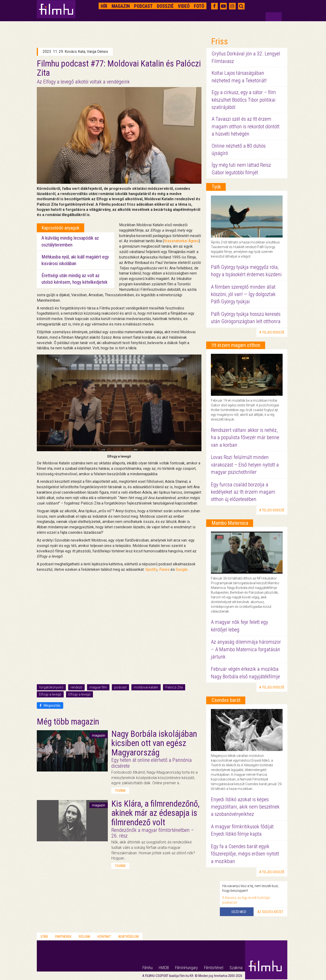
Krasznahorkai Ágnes (181, 241)
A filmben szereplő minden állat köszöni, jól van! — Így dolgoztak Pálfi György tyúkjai (243, 294)
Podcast (143, 6)
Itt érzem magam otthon (236, 345)
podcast (120, 687)
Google (182, 569)
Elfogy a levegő (50, 694)
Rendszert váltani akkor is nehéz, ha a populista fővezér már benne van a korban (245, 438)
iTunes (164, 569)
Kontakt (104, 937)
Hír (104, 6)
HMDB (164, 968)
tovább (120, 791)
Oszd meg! (239, 912)
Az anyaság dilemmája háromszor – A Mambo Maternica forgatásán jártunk (246, 649)
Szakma (236, 968)
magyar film (98, 687)
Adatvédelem (128, 937)
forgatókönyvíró (51, 687)
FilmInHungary (186, 968)
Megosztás (50, 705)
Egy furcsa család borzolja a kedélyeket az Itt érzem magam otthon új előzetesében (243, 492)
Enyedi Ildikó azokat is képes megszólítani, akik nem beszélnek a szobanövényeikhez (245, 807)
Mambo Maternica (230, 523)
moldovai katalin (146, 687)
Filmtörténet (214, 968)
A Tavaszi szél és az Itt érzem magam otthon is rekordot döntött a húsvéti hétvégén (246, 126)
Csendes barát (226, 700)
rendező (76, 687)
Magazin (121, 6)
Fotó (199, 6)
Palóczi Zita (174, 687)
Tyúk (216, 187)
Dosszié (165, 6)
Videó (184, 6)
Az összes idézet (270, 912)
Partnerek (63, 937)
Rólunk (85, 937)
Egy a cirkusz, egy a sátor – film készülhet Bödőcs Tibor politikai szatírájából (244, 100)
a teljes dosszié (272, 332)
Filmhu (148, 968)
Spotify (151, 569)
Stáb (44, 937)
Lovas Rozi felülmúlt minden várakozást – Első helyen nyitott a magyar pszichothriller (245, 465)
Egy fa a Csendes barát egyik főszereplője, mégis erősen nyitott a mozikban (245, 854)
